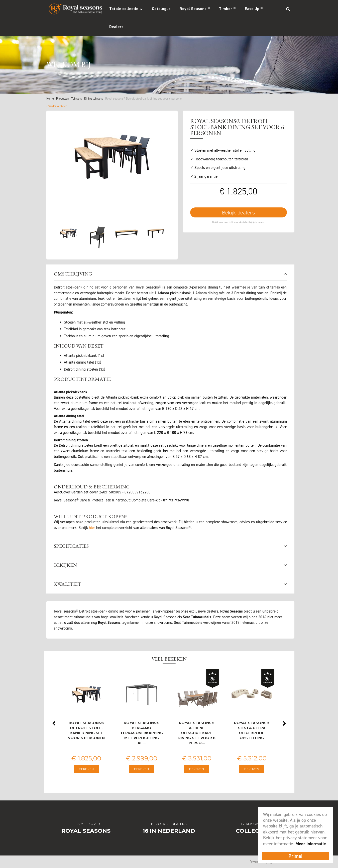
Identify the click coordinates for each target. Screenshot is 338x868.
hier (92, 528)
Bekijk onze (252, 824)
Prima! (295, 856)
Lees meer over (86, 824)
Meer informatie (311, 844)
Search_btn (288, 9)
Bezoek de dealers (169, 824)
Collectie (252, 831)
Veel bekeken (169, 659)
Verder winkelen (58, 106)
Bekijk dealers (238, 213)
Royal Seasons (86, 831)
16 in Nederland (169, 831)
